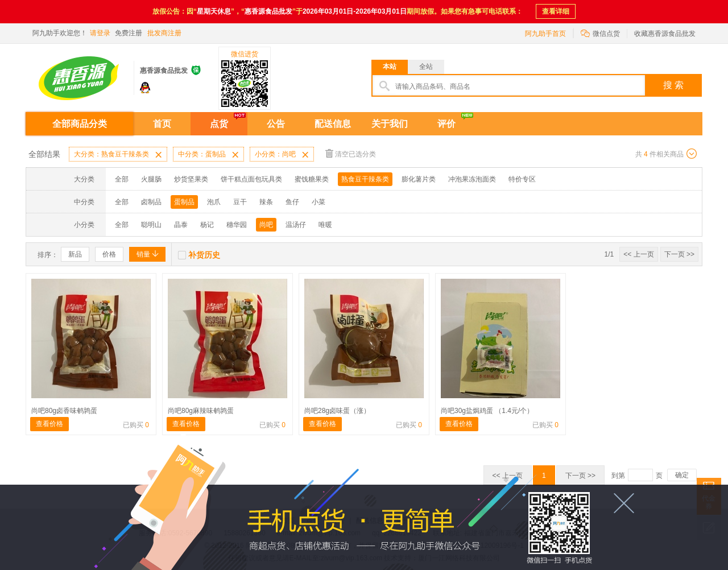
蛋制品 (184, 202)
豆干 (240, 202)
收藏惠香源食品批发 (665, 34)
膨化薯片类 (419, 179)
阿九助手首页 (545, 34)
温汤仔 (296, 225)
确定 (682, 475)
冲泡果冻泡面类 (472, 179)
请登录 (100, 33)
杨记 (207, 225)
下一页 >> (679, 254)
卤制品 (151, 202)
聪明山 (151, 225)
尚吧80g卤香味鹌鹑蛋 (64, 411)
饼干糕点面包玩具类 (251, 179)
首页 (162, 124)
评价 (446, 124)
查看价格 (49, 424)
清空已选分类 (351, 153)
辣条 (266, 202)
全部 (122, 179)
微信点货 (600, 33)
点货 (219, 124)
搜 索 (673, 85)
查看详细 (556, 11)
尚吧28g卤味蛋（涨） (337, 411)
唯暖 (325, 225)
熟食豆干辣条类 (365, 179)
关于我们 (390, 124)
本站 (390, 67)
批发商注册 (164, 33)
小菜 (318, 202)
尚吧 (266, 225)
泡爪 (214, 202)
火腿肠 (151, 179)
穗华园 (237, 225)
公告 (276, 124)
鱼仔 (292, 202)
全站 (426, 67)
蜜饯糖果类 (312, 179)
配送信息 (333, 124)
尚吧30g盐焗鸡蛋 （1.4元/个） (487, 411)
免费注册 (129, 33)
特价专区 (522, 179)
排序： (48, 255)
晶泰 (181, 225)
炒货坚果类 (191, 179)
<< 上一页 (638, 254)
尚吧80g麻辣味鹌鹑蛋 (201, 411)
